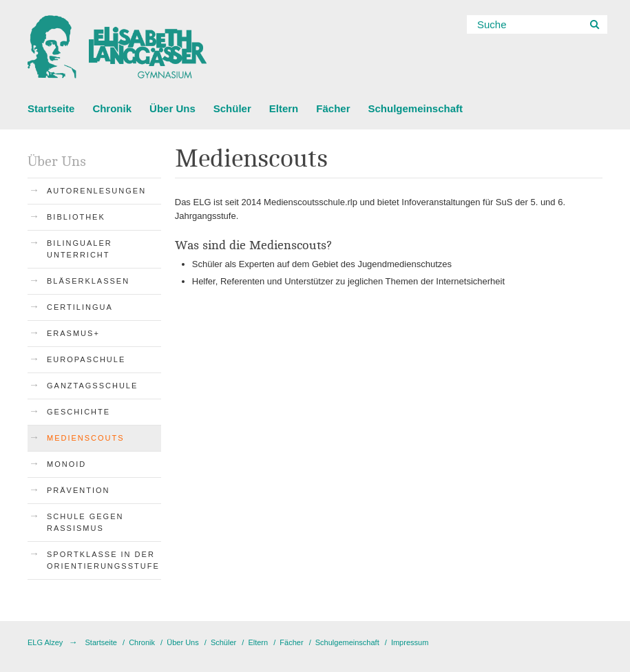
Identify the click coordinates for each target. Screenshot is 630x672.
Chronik (112, 108)
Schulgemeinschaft (415, 108)
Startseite (51, 108)
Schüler (232, 108)
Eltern (284, 108)
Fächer (333, 108)
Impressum (410, 642)
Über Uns (172, 108)
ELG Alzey (45, 642)
